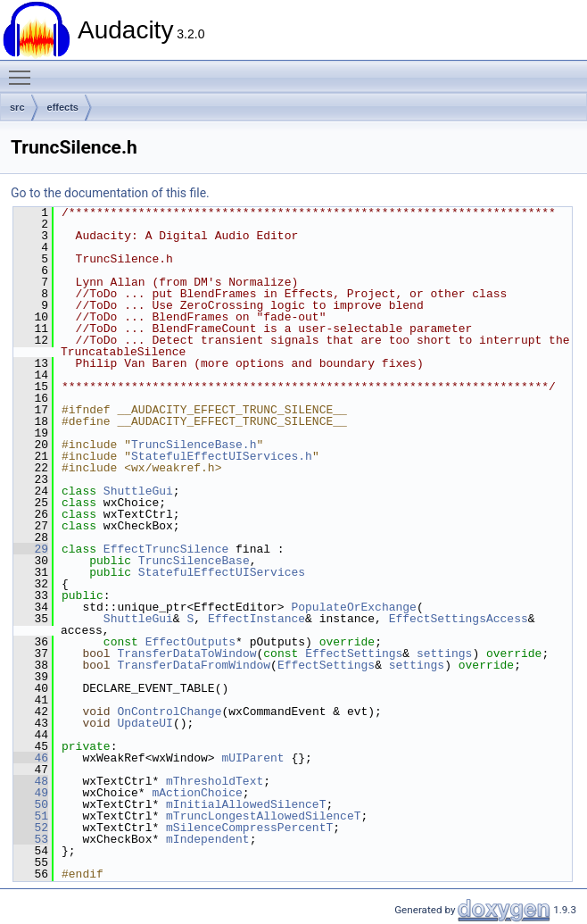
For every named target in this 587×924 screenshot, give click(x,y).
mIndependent (208, 839)
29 (31, 549)
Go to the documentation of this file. (110, 193)
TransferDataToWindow (186, 653)
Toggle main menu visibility (24, 70)
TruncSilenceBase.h (194, 445)
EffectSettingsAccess (459, 619)
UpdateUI (145, 723)
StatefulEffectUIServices (222, 572)
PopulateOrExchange (353, 607)
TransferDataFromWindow (194, 665)
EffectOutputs (190, 642)
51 (31, 816)
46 (31, 758)
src (17, 107)
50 (31, 804)
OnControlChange (169, 712)
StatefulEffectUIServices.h (222, 456)
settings (444, 653)
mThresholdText (215, 781)
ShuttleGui (138, 491)
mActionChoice (197, 793)
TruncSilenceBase (194, 561)
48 (31, 781)
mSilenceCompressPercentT (249, 828)
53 (31, 839)
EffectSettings (354, 653)
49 (31, 793)
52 (31, 828)
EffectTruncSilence (166, 549)
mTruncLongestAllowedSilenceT (263, 816)
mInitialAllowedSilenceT (246, 804)
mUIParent (252, 758)
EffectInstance (256, 619)
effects (63, 107)
